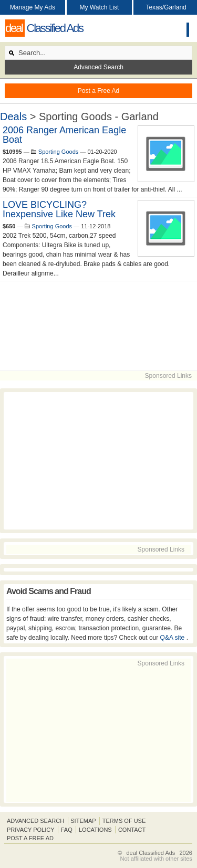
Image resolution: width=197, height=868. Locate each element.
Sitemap (83, 821)
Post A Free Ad (30, 838)
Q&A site (173, 638)
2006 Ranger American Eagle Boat (64, 135)
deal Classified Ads (151, 853)
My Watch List (100, 7)
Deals (13, 117)
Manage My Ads (33, 7)
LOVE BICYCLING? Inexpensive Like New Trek (59, 209)
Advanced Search (98, 67)
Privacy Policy (31, 830)
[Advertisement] (98, 326)
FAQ (67, 830)
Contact (132, 830)
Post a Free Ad (98, 91)
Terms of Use (124, 821)
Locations (95, 830)
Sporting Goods (58, 152)
